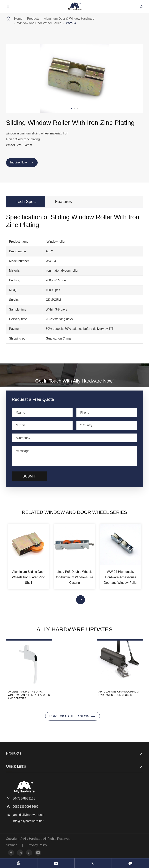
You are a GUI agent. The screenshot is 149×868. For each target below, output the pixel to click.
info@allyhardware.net (28, 819)
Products (33, 19)
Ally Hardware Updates (75, 630)
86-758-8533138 (24, 796)
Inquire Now (22, 163)
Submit (29, 477)
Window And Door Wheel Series (39, 23)
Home (18, 19)
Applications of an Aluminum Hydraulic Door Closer (120, 693)
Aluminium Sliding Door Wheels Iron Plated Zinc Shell (29, 578)
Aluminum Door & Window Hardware (69, 19)
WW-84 (71, 23)
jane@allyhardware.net (29, 812)
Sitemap (12, 843)
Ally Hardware (33, 836)
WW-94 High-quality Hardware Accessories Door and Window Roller (121, 578)
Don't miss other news (72, 714)
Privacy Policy (37, 843)
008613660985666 (26, 804)
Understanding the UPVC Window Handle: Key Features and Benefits (26, 693)
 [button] (81, 600)
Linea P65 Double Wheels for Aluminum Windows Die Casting (75, 578)
